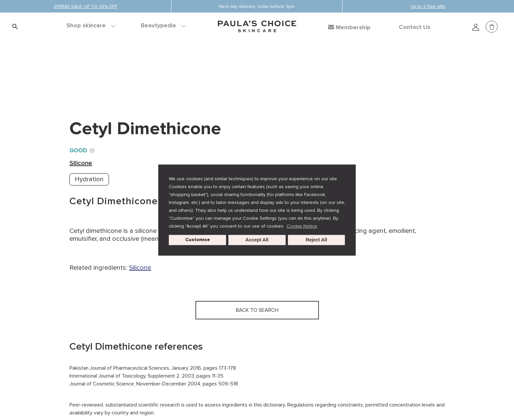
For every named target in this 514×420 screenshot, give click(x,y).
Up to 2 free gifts (428, 6)
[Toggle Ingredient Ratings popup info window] (92, 151)
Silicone (149, 72)
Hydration (89, 179)
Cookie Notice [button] (302, 226)
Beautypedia (163, 26)
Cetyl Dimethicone (194, 72)
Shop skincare (91, 26)
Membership (349, 27)
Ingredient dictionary (101, 72)
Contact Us (415, 27)
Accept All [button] (257, 240)
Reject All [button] (316, 240)
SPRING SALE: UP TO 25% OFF (85, 6)
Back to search (99, 86)
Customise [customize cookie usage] (198, 240)
